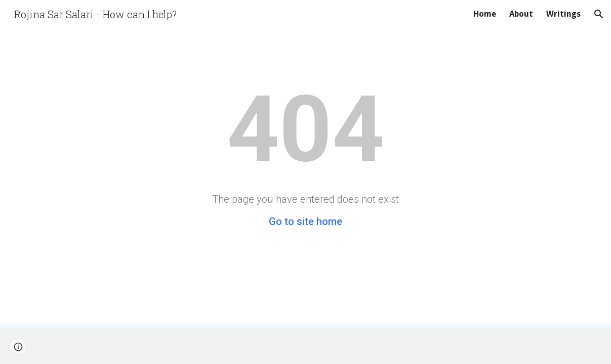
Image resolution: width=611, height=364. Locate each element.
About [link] (521, 14)
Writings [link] (563, 14)
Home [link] (485, 14)
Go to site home (305, 221)
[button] (599, 14)
